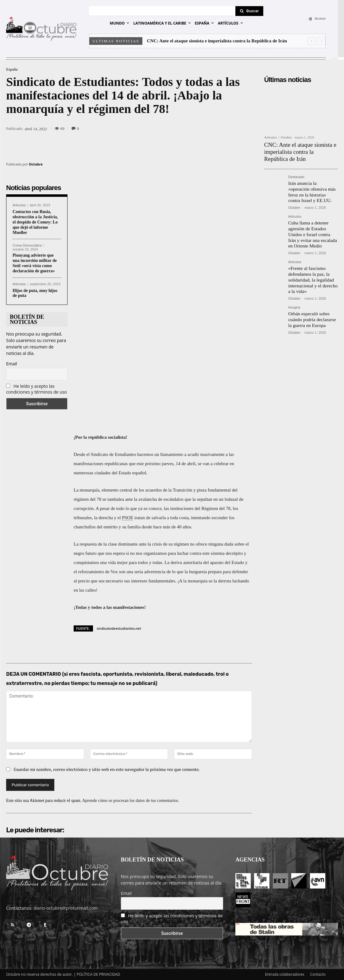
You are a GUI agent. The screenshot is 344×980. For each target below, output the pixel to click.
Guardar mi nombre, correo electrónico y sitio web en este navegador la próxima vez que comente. (107, 769)
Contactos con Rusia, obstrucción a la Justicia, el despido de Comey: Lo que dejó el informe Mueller (35, 222)
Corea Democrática (27, 245)
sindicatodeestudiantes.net (119, 628)
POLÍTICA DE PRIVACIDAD (99, 974)
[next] (321, 41)
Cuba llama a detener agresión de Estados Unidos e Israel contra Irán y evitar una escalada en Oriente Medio (312, 227)
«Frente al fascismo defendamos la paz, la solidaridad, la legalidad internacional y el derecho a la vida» (312, 269)
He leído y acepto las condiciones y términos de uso (37, 389)
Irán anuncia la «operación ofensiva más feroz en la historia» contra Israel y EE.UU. (311, 187)
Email (12, 364)
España (12, 69)
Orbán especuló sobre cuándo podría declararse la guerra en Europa (312, 307)
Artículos (19, 205)
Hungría (294, 296)
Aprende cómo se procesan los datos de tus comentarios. (131, 801)
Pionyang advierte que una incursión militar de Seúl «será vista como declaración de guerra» (35, 263)
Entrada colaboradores (285, 974)
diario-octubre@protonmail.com (66, 908)
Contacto (318, 974)
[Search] (249, 11)
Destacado (296, 174)
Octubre (36, 164)
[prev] (312, 41)
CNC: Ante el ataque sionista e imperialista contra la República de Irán (217, 41)
